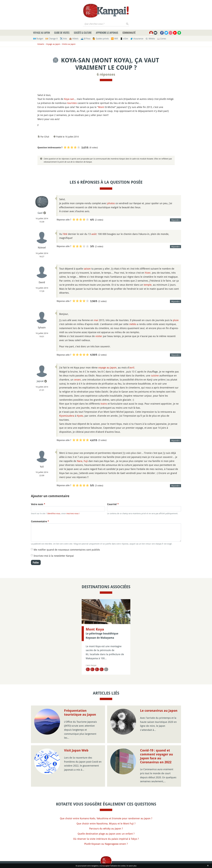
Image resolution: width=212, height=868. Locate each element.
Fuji (86, 461)
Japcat (40, 381)
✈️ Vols (63, 39)
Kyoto (80, 416)
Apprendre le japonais (107, 33)
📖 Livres (162, 39)
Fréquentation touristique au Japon (80, 713)
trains (104, 404)
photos (111, 203)
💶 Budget (38, 39)
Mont (101, 107)
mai (96, 320)
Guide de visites (62, 33)
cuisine (155, 375)
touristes (72, 103)
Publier (36, 562)
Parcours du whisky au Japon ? (106, 828)
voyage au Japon (107, 367)
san (72, 99)
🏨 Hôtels (74, 39)
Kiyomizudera (67, 416)
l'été (65, 234)
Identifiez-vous (54, 513)
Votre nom (38, 504)
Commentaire (40, 521)
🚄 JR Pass (86, 39)
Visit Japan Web (76, 750)
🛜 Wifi (114, 39)
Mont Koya (95, 629)
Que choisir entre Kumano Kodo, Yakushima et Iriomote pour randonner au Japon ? (106, 818)
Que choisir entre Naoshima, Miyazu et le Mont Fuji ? (106, 823)
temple (148, 285)
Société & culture (83, 33)
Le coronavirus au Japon (159, 711)
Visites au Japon (69, 44)
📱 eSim (124, 39)
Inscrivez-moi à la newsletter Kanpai (54, 556)
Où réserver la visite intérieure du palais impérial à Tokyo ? (106, 839)
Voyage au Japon (42, 33)
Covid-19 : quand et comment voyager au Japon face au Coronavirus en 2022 (156, 756)
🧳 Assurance (137, 39)
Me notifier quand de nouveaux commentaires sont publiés (67, 550)
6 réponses (106, 74)
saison (87, 269)
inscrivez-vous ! (73, 513)
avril (132, 367)
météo (133, 324)
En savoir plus (131, 866)
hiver (148, 273)
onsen (77, 380)
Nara (80, 461)
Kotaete (41, 44)
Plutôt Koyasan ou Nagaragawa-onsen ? (106, 844)
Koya (67, 99)
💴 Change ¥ (51, 39)
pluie (176, 320)
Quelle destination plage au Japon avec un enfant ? (106, 834)
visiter (99, 336)
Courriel (113, 504)
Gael (40, 213)
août (94, 234)
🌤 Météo (150, 39)
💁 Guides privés (101, 39)
